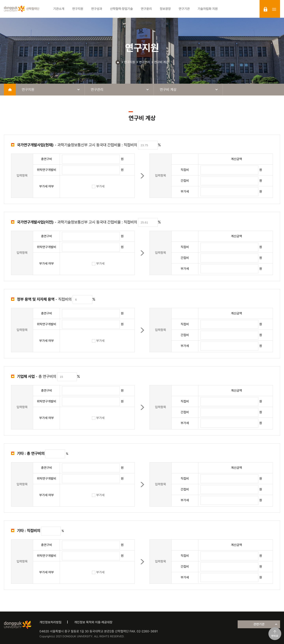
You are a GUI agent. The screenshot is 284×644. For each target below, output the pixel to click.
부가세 (98, 186)
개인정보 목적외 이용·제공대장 (93, 622)
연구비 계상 (161, 62)
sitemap (274, 9)
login (265, 9)
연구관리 (145, 62)
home (10, 90)
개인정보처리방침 (50, 622)
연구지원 (130, 62)
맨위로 (275, 636)
